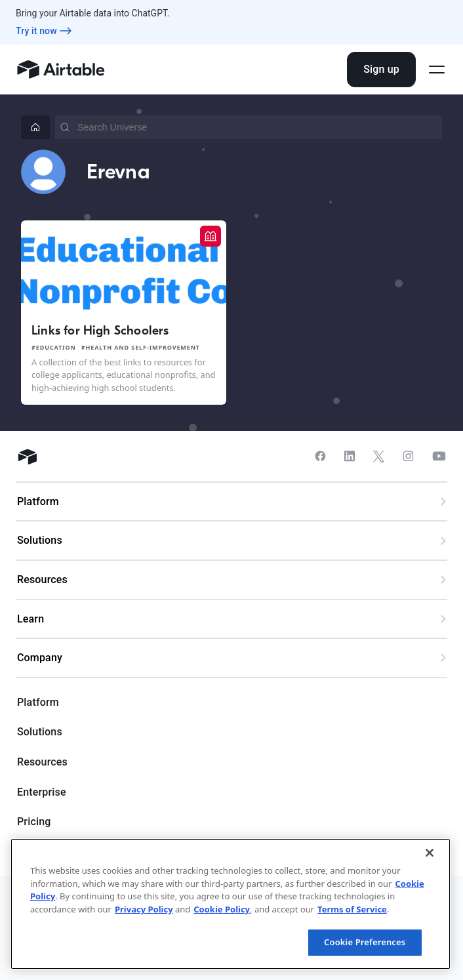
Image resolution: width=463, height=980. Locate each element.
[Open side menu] (437, 70)
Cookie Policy (222, 909)
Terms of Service (352, 909)
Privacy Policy (144, 909)
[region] (231, 904)
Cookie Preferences (365, 942)
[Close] (430, 853)
